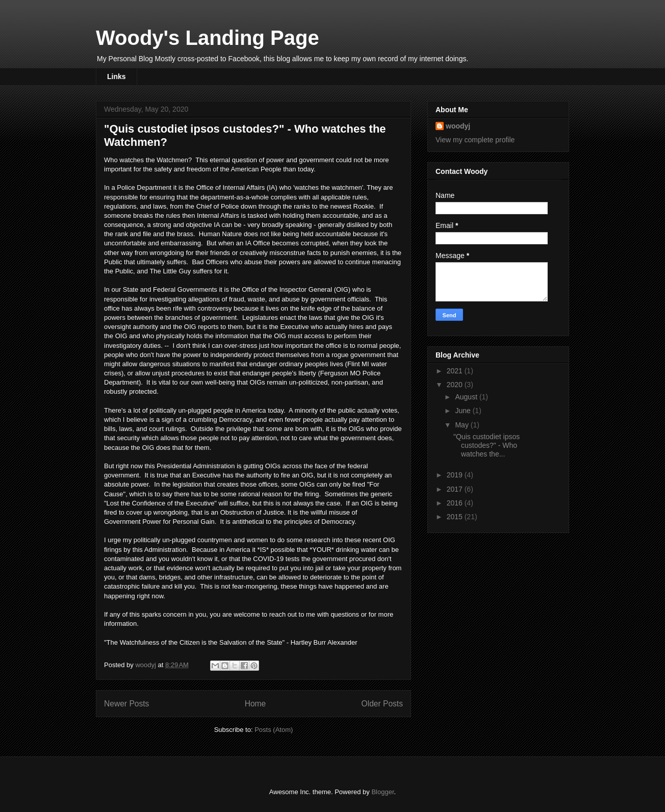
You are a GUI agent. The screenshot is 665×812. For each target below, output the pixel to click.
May (463, 425)
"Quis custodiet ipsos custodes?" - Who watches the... (487, 445)
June (464, 411)
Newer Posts (126, 704)
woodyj (458, 126)
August (467, 397)
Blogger (382, 792)
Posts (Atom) (274, 730)
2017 (456, 489)
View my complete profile (475, 140)
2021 (456, 371)
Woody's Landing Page (208, 38)
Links (117, 77)
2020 (456, 385)
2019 (456, 475)
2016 (456, 503)
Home (255, 704)
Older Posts (382, 704)
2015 (456, 517)
